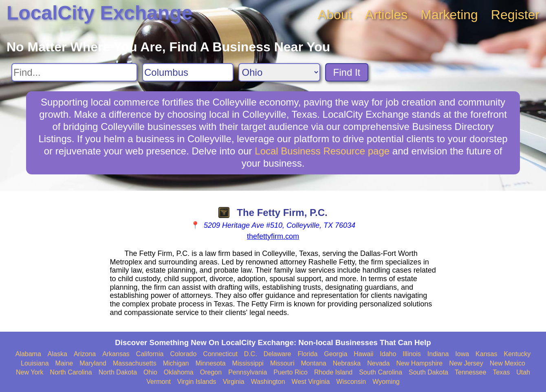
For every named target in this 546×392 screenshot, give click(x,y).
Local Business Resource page (322, 151)
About (335, 15)
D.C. (251, 354)
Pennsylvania (248, 372)
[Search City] (188, 72)
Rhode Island (333, 372)
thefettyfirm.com (273, 236)
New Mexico (507, 363)
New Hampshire (419, 363)
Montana (313, 363)
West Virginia (311, 382)
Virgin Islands (197, 382)
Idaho (388, 354)
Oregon (211, 372)
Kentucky (517, 354)
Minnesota (211, 363)
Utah (523, 372)
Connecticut (220, 354)
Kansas (486, 354)
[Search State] (279, 72)
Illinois (412, 354)
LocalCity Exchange (99, 13)
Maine (64, 363)
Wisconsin (351, 382)
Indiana (438, 354)
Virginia (234, 382)
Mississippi (248, 363)
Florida (307, 354)
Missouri (282, 363)
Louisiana (35, 363)
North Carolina (71, 372)
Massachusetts (135, 363)
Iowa (462, 354)
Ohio (150, 372)
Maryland (93, 363)
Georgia (336, 354)
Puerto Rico (291, 372)
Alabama (28, 354)
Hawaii (363, 354)
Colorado (183, 354)
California (150, 354)
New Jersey (466, 363)
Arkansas (116, 354)
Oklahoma (179, 372)
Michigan (176, 363)
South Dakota (428, 372)
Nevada (378, 363)
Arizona (85, 354)
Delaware (277, 354)
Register (515, 15)
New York (30, 372)
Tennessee (470, 372)
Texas (501, 372)
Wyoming (386, 382)
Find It (347, 72)
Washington (268, 382)
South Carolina (381, 372)
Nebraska (347, 363)
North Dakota (118, 372)
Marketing (449, 15)
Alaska (57, 354)
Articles (386, 15)
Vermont (159, 382)
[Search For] (74, 72)
